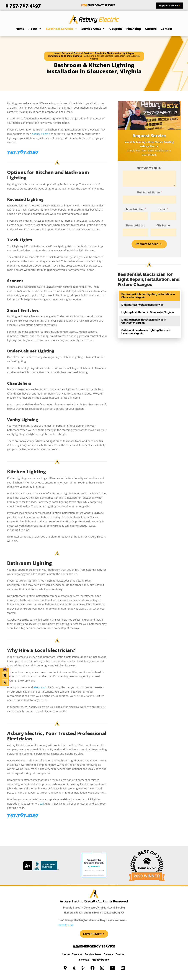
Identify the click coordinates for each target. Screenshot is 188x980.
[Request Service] (149, 244)
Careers (151, 29)
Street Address (135, 226)
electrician (40, 687)
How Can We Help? (149, 168)
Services (77, 954)
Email (162, 209)
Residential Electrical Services (77, 53)
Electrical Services (62, 29)
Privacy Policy (100, 960)
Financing (134, 29)
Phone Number (134, 209)
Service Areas (93, 29)
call (42, 804)
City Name (163, 226)
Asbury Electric (41, 134)
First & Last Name (148, 193)
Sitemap (84, 960)
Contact (166, 29)
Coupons (116, 29)
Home (20, 29)
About (35, 29)
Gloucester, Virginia (95, 908)
